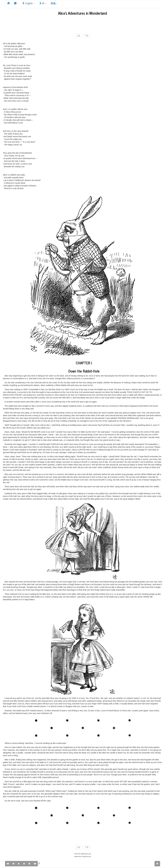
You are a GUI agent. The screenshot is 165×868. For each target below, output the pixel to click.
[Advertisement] (83, 24)
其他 (54, 3)
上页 (78, 36)
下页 (87, 36)
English (28, 3)
